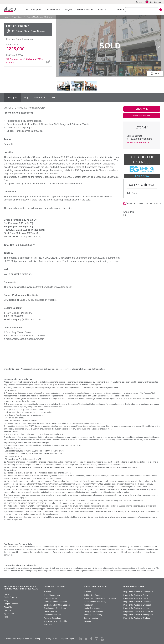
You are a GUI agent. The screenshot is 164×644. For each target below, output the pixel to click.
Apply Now (142, 176)
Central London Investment (55, 602)
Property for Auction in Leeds (136, 598)
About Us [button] (102, 9)
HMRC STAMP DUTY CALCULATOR (142, 204)
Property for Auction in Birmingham (138, 592)
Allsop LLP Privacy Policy (46, 639)
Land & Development (93, 608)
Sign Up (151, 2)
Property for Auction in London (136, 608)
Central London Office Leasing (57, 605)
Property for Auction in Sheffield (137, 618)
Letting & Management (93, 611)
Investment (88, 605)
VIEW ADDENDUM (142, 116)
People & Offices (11, 604)
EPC (54, 98)
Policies (7, 617)
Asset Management (52, 595)
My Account (9, 613)
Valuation (48, 625)
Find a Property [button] (33, 9)
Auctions (47, 592)
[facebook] (91, 639)
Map (26, 98)
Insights (7, 600)
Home (6, 17)
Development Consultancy (55, 608)
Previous (61, 46)
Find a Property (10, 597)
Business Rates (50, 598)
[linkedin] (80, 639)
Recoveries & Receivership (55, 621)
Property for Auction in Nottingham (138, 615)
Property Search (17, 17)
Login (160, 2)
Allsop (10, 9)
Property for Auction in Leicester (137, 602)
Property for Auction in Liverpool (137, 605)
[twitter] (86, 639)
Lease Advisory (50, 611)
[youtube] (102, 639)
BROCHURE (142, 109)
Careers (139, 2)
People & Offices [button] (85, 9)
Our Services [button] (52, 9)
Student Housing (91, 618)
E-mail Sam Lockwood (138, 142)
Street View (40, 98)
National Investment (52, 615)
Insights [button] (68, 9)
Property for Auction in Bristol (136, 595)
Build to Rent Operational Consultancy (100, 598)
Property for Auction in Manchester (138, 611)
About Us (8, 607)
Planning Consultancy (53, 618)
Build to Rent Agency (92, 595)
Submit (161, 10)
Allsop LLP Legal (66, 639)
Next (159, 46)
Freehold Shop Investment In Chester (40, 17)
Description (12, 98)
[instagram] (96, 639)
